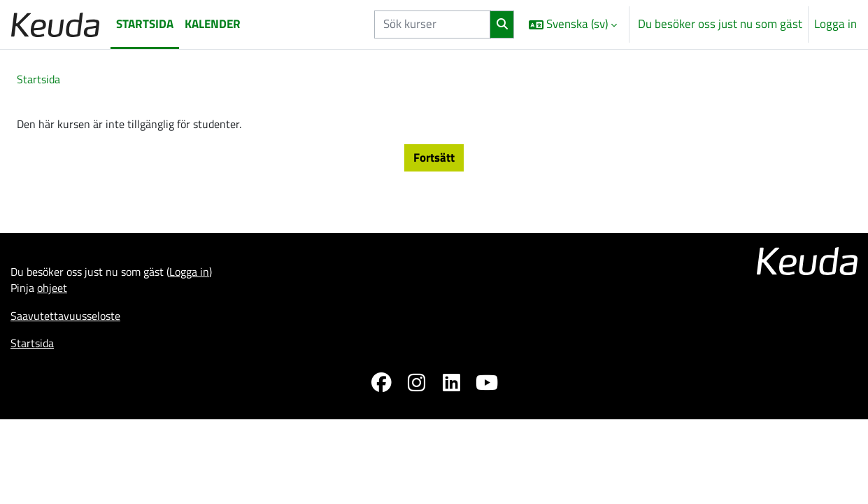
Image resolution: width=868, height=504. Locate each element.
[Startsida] (55, 24)
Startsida (40, 80)
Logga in (835, 24)
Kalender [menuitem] (213, 24)
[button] (573, 24)
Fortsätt (434, 160)
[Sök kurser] (432, 24)
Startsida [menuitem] (145, 24)
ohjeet (55, 295)
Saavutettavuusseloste (69, 323)
